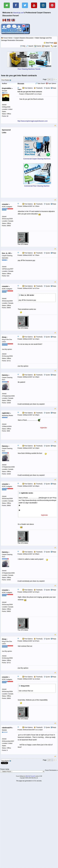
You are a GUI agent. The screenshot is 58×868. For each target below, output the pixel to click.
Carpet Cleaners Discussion (24, 38)
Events (38, 46)
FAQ (24, 46)
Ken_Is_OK (7, 253)
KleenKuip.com (18, 13)
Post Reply (6, 80)
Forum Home (8, 38)
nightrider (6, 413)
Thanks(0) (38, 88)
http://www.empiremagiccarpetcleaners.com (33, 121)
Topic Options (51, 83)
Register (47, 46)
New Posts (50, 43)
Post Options (28, 88)
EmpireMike (7, 88)
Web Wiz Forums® (30, 776)
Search (30, 46)
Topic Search (40, 83)
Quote (48, 88)
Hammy (5, 375)
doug (5, 337)
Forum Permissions (51, 770)
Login (55, 46)
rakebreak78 (7, 728)
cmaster (6, 204)
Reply (54, 88)
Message (21, 83)
